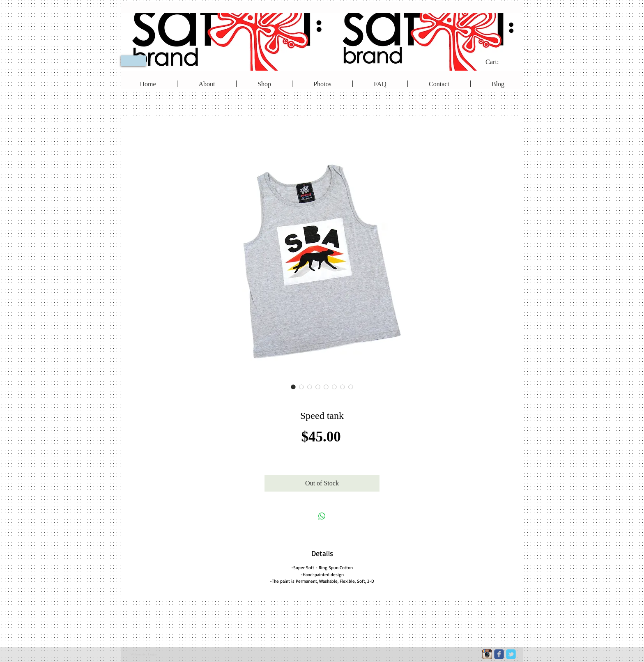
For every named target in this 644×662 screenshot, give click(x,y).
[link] (498, 62)
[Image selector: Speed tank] (293, 387)
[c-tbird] (511, 654)
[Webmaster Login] (144, 655)
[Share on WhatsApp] (322, 516)
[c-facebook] (499, 654)
